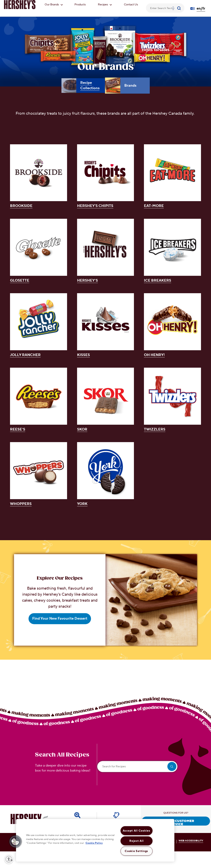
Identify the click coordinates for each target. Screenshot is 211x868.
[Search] (179, 8)
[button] (15, 842)
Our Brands (54, 5)
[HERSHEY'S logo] (20, 5)
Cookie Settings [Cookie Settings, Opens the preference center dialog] (136, 851)
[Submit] (179, 8)
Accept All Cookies (137, 831)
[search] (172, 766)
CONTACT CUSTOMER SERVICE (176, 822)
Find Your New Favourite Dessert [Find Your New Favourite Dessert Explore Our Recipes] (60, 619)
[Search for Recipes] (137, 766)
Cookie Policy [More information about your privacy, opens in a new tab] (94, 843)
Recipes (105, 5)
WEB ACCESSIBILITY (191, 841)
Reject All (136, 841)
